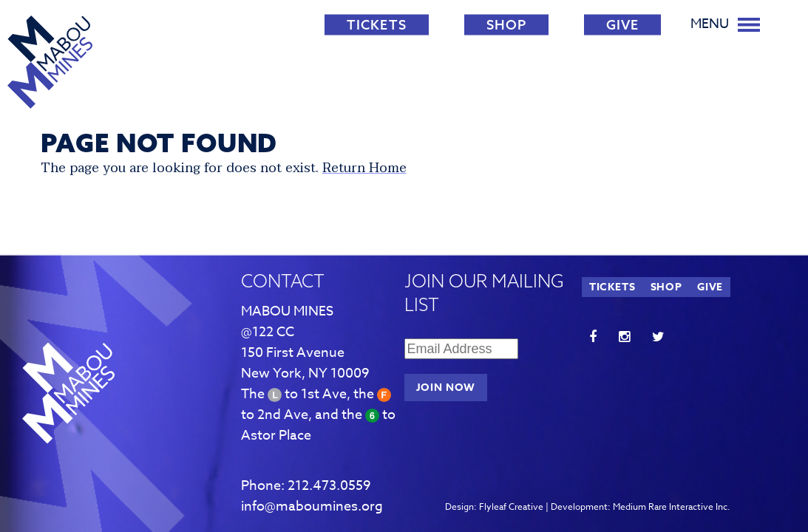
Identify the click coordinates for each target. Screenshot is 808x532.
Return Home (364, 168)
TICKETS (377, 25)
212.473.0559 (329, 486)
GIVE (622, 25)
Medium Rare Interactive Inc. (672, 507)
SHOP (506, 25)
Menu (725, 24)
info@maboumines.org (312, 507)
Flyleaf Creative (511, 507)
